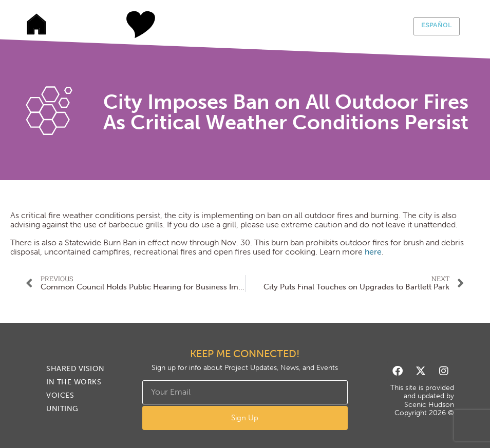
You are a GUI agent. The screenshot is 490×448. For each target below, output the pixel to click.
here (373, 252)
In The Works (206, 25)
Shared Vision (129, 25)
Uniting (361, 25)
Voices (284, 25)
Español (437, 25)
